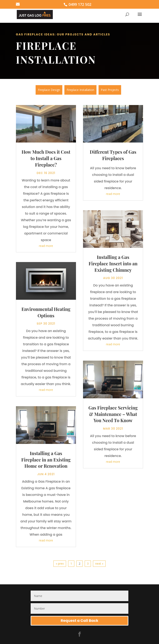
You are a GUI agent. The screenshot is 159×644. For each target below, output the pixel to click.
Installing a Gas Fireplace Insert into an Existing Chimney (113, 263)
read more (46, 246)
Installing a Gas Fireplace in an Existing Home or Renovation (46, 460)
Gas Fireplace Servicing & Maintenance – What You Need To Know (113, 414)
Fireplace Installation (80, 90)
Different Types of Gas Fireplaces (113, 155)
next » (99, 564)
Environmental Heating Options (46, 312)
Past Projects (110, 90)
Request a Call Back (79, 620)
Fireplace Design (49, 90)
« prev (60, 564)
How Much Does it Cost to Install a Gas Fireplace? (46, 158)
